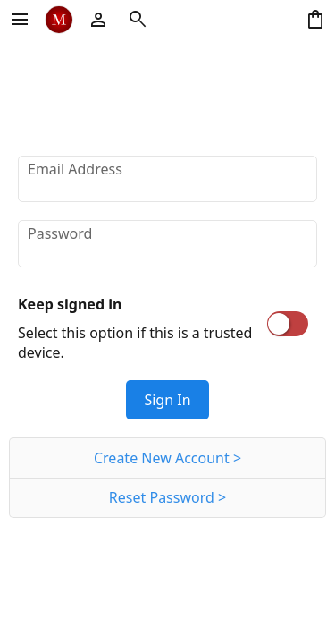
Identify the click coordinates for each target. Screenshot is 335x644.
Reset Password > (167, 497)
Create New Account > (167, 458)
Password (60, 233)
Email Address (75, 169)
